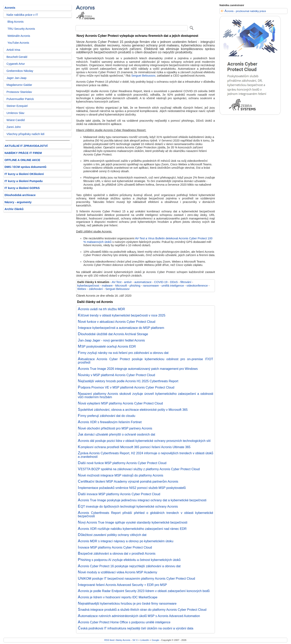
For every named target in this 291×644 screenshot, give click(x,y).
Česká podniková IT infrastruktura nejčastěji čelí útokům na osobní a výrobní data (136, 628)
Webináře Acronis (19, 36)
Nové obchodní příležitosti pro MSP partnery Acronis (115, 428)
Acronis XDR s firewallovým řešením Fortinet (110, 422)
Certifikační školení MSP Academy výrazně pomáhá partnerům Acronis (128, 481)
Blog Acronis (16, 22)
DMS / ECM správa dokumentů (25, 167)
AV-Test (117, 282)
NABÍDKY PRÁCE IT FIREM (23, 153)
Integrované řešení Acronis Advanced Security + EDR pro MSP (122, 585)
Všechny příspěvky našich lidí (25, 134)
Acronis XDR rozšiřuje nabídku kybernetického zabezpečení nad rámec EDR (132, 529)
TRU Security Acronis (21, 29)
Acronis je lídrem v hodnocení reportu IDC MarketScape (118, 597)
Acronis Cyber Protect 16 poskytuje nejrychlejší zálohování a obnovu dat (129, 566)
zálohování (96, 289)
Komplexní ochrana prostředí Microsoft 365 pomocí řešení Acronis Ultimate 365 (134, 447)
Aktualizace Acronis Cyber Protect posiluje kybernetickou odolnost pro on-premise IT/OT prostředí (145, 361)
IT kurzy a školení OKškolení (24, 174)
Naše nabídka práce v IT (22, 15)
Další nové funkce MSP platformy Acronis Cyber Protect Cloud (122, 463)
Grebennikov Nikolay (20, 71)
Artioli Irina (13, 50)
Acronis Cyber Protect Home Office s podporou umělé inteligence (124, 622)
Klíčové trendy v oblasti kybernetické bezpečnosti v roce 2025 (122, 315)
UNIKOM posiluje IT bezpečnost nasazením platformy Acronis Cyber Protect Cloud (136, 578)
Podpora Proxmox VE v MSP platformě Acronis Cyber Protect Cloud (126, 387)
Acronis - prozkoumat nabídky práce (245, 11)
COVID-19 (161, 282)
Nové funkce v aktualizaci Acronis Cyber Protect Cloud (117, 322)
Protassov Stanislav (19, 92)
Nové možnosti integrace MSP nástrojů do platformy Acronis (121, 475)
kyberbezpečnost (88, 286)
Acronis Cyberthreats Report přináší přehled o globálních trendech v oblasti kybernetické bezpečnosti (145, 514)
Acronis (10, 8)
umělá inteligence (173, 286)
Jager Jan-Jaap (16, 78)
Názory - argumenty (18, 202)
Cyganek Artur (16, 64)
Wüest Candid (16, 120)
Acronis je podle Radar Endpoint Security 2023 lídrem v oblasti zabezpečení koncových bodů (144, 591)
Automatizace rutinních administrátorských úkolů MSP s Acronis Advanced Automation (139, 616)
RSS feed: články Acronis (117, 640)
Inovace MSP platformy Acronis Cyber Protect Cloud (115, 547)
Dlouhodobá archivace (20, 195)
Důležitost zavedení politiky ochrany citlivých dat (112, 535)
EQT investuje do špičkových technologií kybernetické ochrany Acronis (128, 506)
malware (107, 286)
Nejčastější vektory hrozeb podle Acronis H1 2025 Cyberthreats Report (128, 381)
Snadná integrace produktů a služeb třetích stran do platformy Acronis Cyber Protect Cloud (142, 610)
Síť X (135, 640)
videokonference (197, 286)
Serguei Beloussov (143, 76)
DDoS (174, 282)
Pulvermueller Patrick (20, 99)
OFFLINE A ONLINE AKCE (22, 160)
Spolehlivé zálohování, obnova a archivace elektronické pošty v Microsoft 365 (133, 410)
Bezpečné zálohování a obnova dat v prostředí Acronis (117, 553)
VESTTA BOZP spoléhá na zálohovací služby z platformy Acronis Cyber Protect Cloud (139, 469)
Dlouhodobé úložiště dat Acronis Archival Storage (113, 334)
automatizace (143, 282)
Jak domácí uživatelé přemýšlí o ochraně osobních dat (116, 434)
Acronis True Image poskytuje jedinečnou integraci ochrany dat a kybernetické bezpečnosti (142, 500)
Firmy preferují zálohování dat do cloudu (107, 416)
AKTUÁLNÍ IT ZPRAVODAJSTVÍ (26, 146)
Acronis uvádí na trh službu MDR (101, 309)
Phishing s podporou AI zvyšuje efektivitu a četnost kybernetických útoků (129, 560)
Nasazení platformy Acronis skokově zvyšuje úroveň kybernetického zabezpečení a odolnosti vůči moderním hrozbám (145, 395)
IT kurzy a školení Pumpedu (24, 181)
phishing (135, 286)
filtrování (186, 282)
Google (155, 640)
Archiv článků (14, 209)
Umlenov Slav (15, 113)
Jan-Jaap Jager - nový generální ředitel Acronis (111, 340)
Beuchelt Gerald (17, 57)
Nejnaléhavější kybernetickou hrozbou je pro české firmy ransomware (127, 603)
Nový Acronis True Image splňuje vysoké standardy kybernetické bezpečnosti (133, 522)
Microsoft (121, 286)
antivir (128, 282)
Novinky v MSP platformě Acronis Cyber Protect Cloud (116, 375)
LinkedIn (145, 640)
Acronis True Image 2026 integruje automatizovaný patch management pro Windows (138, 369)
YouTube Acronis (18, 43)
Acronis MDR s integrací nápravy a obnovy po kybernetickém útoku (126, 541)
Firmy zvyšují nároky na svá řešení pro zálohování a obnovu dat (123, 353)
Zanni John (14, 127)
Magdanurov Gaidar (19, 85)
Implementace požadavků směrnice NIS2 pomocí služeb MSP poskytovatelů (132, 488)
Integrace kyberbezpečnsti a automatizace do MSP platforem (121, 328)
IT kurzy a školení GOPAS (22, 188)
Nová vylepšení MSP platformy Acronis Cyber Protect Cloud (120, 403)
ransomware (151, 286)
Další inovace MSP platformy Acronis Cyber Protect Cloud (119, 494)
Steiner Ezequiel (17, 106)
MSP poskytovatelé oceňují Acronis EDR (107, 346)
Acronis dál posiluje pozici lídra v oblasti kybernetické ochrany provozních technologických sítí (144, 441)
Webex (82, 289)
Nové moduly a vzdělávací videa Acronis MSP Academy (117, 572)
